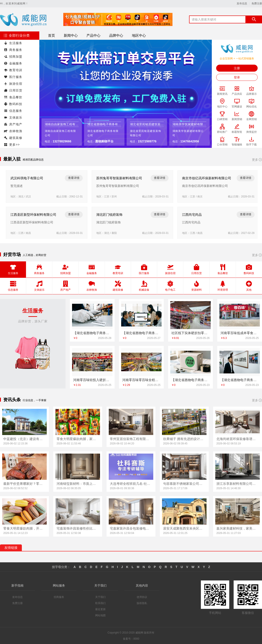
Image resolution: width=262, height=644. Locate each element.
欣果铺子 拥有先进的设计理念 (184, 439)
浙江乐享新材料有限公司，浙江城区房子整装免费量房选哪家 (238, 484)
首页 (52, 35)
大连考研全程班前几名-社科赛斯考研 (131, 484)
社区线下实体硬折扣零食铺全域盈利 (190, 333)
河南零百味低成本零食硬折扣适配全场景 (240, 333)
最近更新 (100, 609)
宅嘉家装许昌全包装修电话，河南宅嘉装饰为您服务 (131, 528)
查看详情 (72, 178)
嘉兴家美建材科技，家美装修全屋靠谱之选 (238, 528)
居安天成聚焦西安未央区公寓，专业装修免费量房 (184, 528)
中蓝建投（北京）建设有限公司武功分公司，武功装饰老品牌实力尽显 (24, 439)
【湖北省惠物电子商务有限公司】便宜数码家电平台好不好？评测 (141, 333)
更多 (257, 160)
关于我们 (100, 597)
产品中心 (93, 35)
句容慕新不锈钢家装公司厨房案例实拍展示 (184, 484)
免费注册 (257, 4)
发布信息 (242, 4)
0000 (136, 639)
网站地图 (100, 615)
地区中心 (139, 35)
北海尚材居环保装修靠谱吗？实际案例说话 (238, 439)
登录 (237, 77)
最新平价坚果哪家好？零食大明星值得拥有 (24, 484)
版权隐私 (142, 603)
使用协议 (142, 597)
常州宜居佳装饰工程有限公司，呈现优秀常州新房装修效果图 (131, 439)
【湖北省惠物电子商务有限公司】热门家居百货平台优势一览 (92, 333)
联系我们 (100, 603)
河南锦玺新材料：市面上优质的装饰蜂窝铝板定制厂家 (78, 484)
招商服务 (59, 597)
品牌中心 (116, 35)
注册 (237, 68)
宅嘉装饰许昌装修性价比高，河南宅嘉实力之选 (78, 528)
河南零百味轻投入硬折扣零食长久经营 (92, 380)
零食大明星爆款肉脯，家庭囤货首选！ (78, 439)
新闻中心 (71, 35)
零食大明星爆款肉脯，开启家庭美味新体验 (24, 528)
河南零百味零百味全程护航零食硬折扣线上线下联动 (141, 380)
